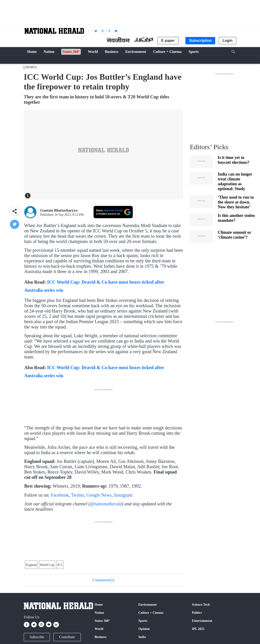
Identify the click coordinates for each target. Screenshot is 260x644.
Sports (31, 67)
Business (101, 637)
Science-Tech (201, 605)
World (99, 629)
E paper (168, 41)
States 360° (102, 621)
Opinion (144, 629)
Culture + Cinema (151, 613)
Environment (147, 605)
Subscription (200, 41)
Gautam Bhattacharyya (59, 210)
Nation (99, 613)
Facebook (60, 495)
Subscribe (37, 637)
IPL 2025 (198, 629)
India (142, 637)
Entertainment (202, 621)
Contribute (67, 637)
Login (227, 41)
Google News (99, 495)
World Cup (47, 565)
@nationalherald (106, 504)
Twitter (77, 495)
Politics (197, 613)
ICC (60, 565)
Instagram (123, 495)
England (31, 565)
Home (99, 605)
